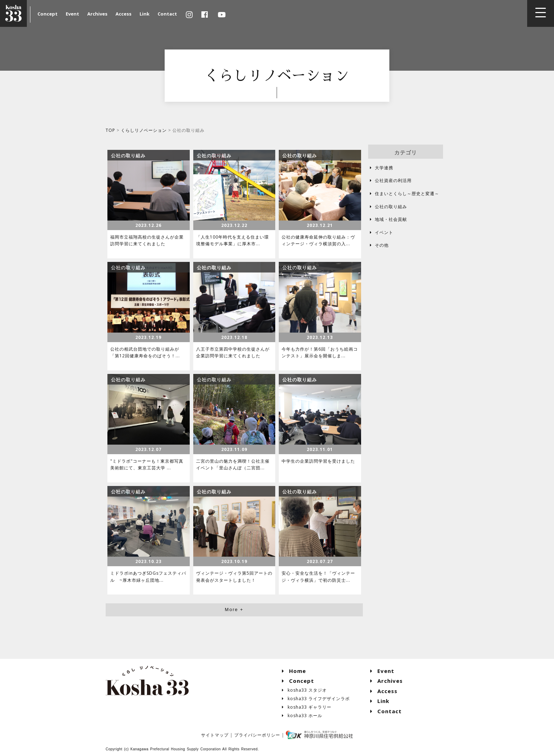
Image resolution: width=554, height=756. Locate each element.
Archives (97, 14)
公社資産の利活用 (390, 180)
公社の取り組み (388, 207)
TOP (110, 130)
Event (72, 14)
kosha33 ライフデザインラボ (316, 699)
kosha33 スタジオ (305, 690)
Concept (48, 14)
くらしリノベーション (144, 130)
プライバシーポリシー (257, 735)
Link (145, 14)
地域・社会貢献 (388, 219)
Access (123, 14)
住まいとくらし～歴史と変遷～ (404, 194)
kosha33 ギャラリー (307, 707)
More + (234, 610)
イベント (381, 232)
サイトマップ (215, 735)
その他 (378, 245)
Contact (167, 14)
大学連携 (381, 168)
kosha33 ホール (302, 716)
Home (294, 671)
